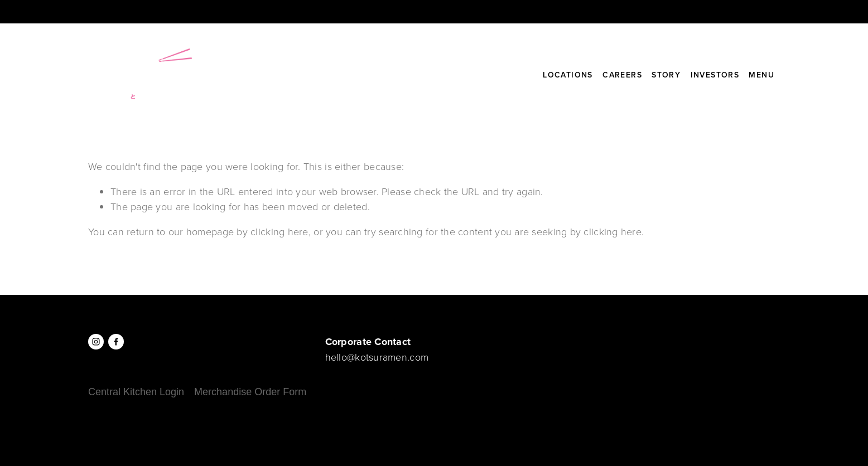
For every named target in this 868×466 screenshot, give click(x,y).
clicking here (279, 231)
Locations (568, 75)
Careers (622, 75)
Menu (761, 75)
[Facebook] (116, 342)
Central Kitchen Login (136, 392)
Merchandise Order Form (250, 392)
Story (666, 75)
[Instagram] (96, 342)
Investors (715, 75)
